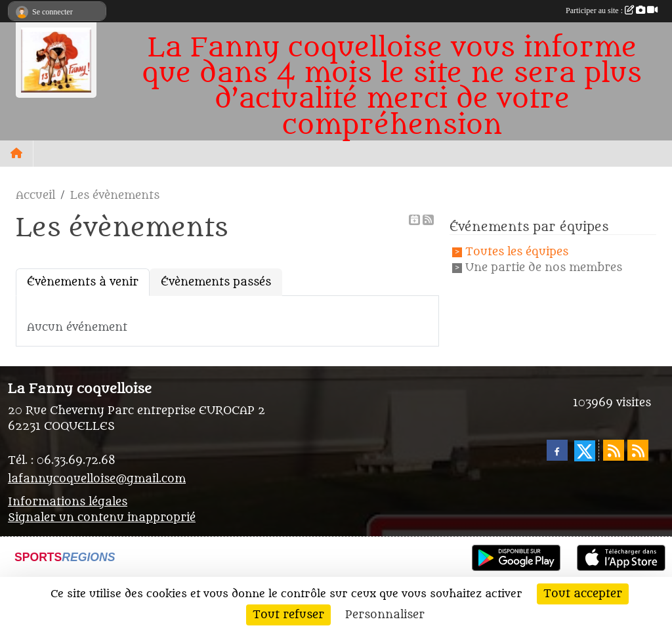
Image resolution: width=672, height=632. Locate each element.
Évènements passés (216, 282)
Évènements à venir (83, 282)
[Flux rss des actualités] (614, 450)
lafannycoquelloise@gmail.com (97, 479)
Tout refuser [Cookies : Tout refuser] (288, 615)
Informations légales (68, 502)
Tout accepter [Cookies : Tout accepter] (583, 594)
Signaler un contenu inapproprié (102, 518)
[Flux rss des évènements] (638, 450)
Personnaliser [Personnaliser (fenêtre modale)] (385, 615)
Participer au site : (612, 11)
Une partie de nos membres (544, 268)
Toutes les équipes (517, 252)
